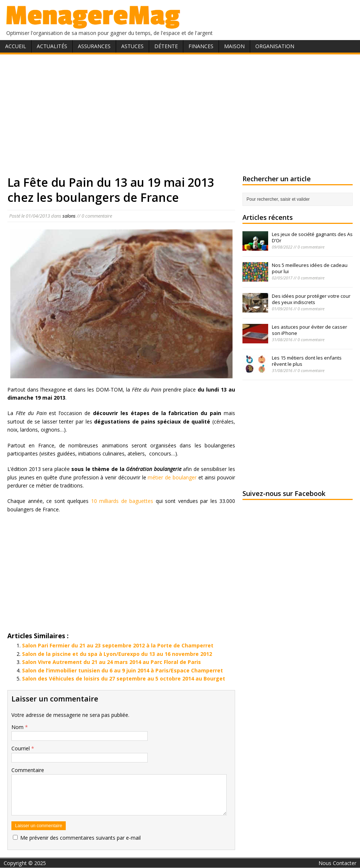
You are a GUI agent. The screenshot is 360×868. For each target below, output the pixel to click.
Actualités (52, 46)
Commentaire (28, 770)
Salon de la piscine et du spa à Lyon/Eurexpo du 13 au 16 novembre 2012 (117, 654)
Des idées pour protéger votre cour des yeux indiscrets (311, 299)
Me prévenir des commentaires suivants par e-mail (80, 838)
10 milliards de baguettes (122, 501)
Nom (18, 727)
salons (69, 216)
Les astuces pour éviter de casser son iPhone (309, 330)
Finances (201, 46)
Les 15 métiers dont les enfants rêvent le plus (307, 361)
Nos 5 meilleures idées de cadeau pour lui (310, 268)
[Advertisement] (180, 113)
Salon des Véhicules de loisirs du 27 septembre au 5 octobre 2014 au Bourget (124, 678)
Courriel (21, 748)
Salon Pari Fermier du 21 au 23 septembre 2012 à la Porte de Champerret (118, 645)
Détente (166, 46)
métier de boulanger (172, 477)
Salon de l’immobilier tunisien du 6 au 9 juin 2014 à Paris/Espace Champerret (123, 670)
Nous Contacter (337, 863)
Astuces (132, 46)
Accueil (16, 46)
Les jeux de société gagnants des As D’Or (312, 237)
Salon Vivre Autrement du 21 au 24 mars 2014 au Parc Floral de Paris (111, 662)
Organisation (275, 46)
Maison (234, 46)
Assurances (94, 46)
